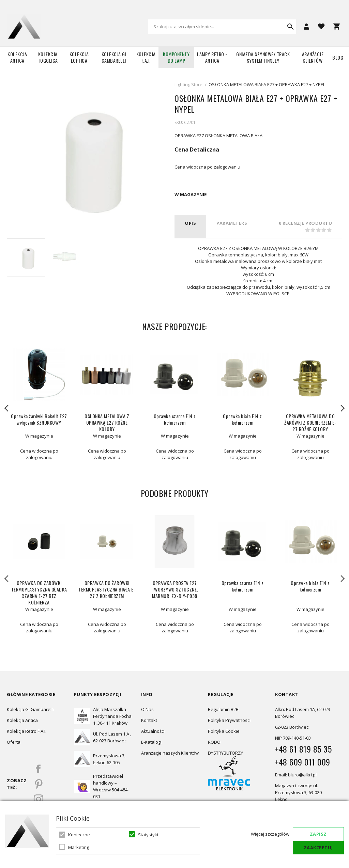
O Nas (147, 709)
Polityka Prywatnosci (229, 720)
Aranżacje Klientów (313, 57)
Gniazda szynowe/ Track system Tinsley (263, 57)
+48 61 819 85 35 (303, 749)
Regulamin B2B (223, 709)
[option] (26, 258)
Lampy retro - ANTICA (212, 57)
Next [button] (342, 408)
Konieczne (79, 835)
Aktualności (153, 731)
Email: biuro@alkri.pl (296, 775)
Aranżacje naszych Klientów (170, 753)
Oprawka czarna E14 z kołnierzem (175, 419)
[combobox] (222, 27)
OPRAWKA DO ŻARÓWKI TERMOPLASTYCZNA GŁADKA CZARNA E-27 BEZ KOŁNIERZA (39, 593)
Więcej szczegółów (270, 834)
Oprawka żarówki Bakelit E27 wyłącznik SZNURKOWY (39, 419)
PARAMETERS (232, 223)
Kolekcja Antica (17, 57)
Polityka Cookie (224, 731)
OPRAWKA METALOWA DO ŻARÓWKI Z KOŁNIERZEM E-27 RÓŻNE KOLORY (310, 422)
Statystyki (148, 835)
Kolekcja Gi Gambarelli (114, 57)
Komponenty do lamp (176, 57)
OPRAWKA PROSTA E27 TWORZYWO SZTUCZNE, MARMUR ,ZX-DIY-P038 (175, 589)
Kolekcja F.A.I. (146, 57)
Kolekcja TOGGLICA (48, 57)
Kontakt (149, 720)
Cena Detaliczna (197, 149)
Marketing (79, 847)
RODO (214, 742)
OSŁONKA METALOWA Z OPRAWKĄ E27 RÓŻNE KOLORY (107, 422)
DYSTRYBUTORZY (225, 753)
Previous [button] (7, 408)
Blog (338, 57)
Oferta (14, 742)
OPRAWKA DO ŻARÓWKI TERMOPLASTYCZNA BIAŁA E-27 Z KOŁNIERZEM (107, 589)
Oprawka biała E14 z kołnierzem (242, 419)
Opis (190, 223)
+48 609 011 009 (303, 762)
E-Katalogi (151, 742)
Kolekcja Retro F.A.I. (27, 731)
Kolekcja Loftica (79, 57)
